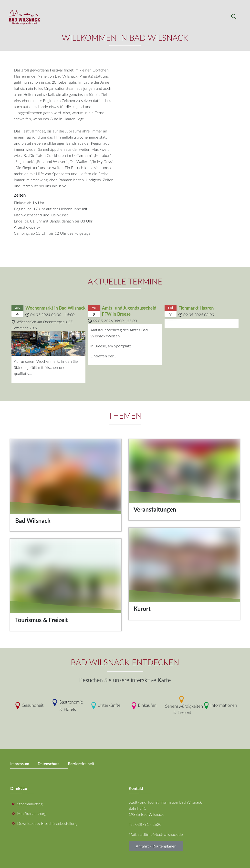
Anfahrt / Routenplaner (156, 846)
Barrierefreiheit (81, 763)
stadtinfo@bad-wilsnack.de (160, 834)
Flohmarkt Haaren (196, 308)
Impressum (20, 763)
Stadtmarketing (27, 804)
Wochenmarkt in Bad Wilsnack (55, 308)
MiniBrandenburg (29, 813)
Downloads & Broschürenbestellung (44, 823)
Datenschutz (48, 763)
